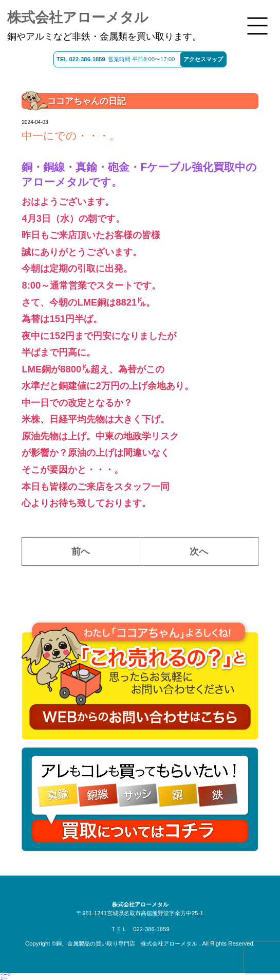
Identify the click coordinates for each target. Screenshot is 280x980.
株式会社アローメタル (78, 17)
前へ (81, 551)
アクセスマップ (203, 59)
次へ (199, 551)
